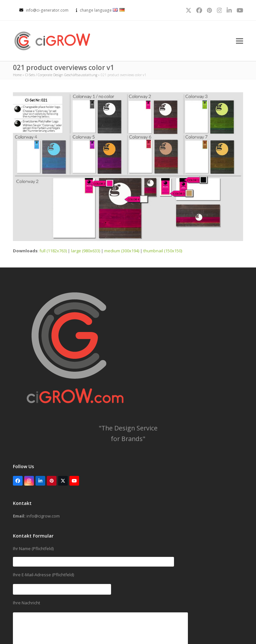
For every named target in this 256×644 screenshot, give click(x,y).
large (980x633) (86, 251)
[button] (240, 41)
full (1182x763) (53, 251)
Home (17, 75)
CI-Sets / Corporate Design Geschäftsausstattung (61, 75)
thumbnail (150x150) (163, 251)
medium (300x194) (122, 251)
